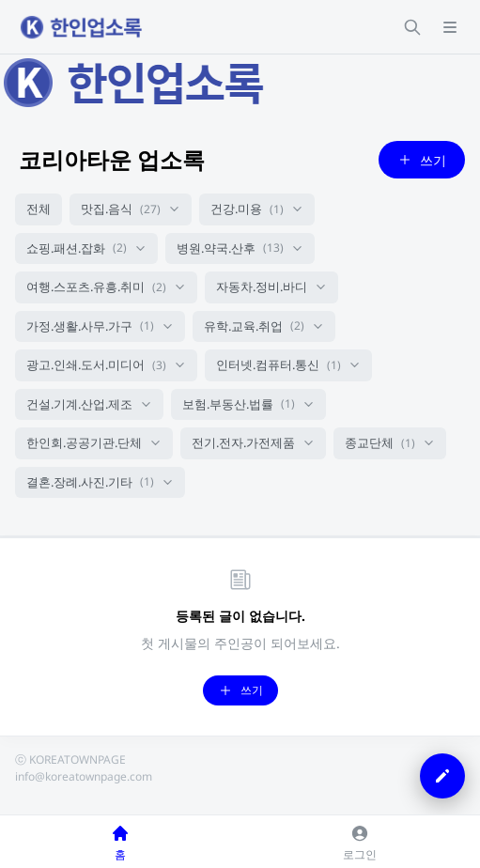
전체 (39, 209)
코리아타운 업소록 (112, 159)
